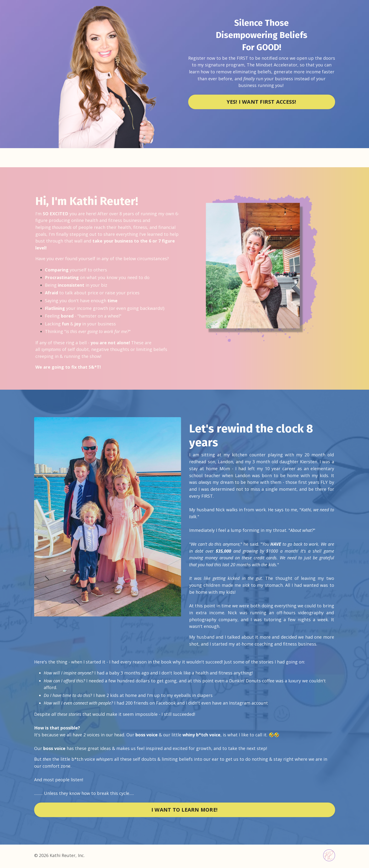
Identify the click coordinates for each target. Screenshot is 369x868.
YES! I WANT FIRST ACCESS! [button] (261, 102)
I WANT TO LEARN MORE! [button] (184, 811)
